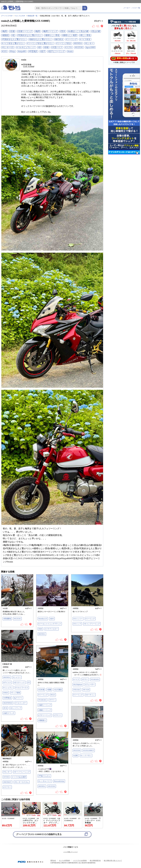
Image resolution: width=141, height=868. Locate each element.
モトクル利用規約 (64, 860)
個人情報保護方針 (95, 860)
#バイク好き (85, 39)
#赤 (39, 47)
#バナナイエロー (52, 629)
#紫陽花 (5, 35)
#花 (13, 35)
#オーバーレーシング (22, 772)
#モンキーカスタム (22, 782)
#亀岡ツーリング (50, 31)
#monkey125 (43, 619)
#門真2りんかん (44, 776)
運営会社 (53, 860)
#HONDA (78, 43)
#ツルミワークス (22, 688)
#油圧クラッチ (9, 713)
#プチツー (58, 715)
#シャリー (17, 677)
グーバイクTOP (7, 16)
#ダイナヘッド (19, 682)
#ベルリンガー (21, 703)
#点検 (76, 756)
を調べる (124, 58)
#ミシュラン (8, 688)
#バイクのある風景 (19, 777)
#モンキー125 (8, 47)
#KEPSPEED (8, 703)
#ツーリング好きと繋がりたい (40, 43)
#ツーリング (71, 39)
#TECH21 (77, 690)
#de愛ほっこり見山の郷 (78, 31)
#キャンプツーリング (92, 624)
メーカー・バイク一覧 (132, 8)
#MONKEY (8, 782)
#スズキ (69, 47)
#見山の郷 (96, 31)
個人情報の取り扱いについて (113, 860)
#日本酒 (41, 690)
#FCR (5, 708)
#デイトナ (7, 682)
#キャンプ (77, 624)
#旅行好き (59, 39)
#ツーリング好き (64, 43)
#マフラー (7, 787)
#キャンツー (78, 619)
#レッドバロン (86, 756)
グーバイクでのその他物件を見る (39, 834)
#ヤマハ (85, 679)
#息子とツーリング (56, 51)
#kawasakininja (59, 781)
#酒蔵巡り (42, 720)
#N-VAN (86, 690)
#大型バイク (57, 47)
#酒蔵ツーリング (45, 710)
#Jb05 (40, 629)
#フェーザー (90, 685)
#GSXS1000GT (89, 750)
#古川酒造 (58, 690)
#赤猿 (46, 47)
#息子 (43, 51)
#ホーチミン (90, 695)
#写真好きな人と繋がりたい (30, 35)
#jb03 (52, 619)
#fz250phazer (78, 685)
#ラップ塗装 (15, 693)
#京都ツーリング (25, 31)
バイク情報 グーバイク (70, 852)
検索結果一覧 (33, 16)
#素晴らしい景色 (52, 35)
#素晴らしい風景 (70, 35)
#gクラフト (18, 698)
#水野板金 (7, 698)
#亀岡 (4, 31)
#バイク (76, 679)
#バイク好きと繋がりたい (13, 43)
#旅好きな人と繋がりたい (40, 39)
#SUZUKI (79, 47)
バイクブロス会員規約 (80, 860)
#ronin (70, 51)
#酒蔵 (49, 690)
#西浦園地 (7, 619)
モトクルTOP (20, 16)
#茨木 (63, 31)
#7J (29, 682)
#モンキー (89, 43)
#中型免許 (33, 51)
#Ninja (12, 51)
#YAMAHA (95, 679)
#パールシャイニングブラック (50, 624)
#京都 (12, 31)
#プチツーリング (45, 715)
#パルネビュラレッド (26, 47)
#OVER (6, 777)
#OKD (6, 693)
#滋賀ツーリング (45, 705)
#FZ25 (53, 695)
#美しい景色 (85, 35)
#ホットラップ (16, 708)
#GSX (4, 51)
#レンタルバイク (45, 781)
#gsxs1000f (90, 47)
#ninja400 (22, 51)
